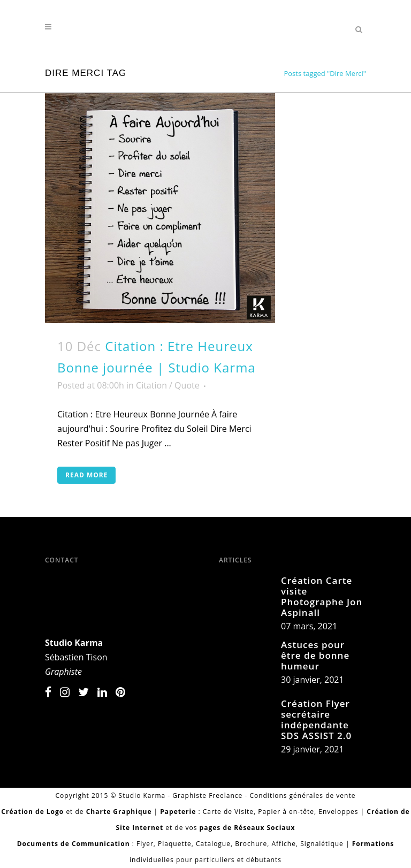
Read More (86, 475)
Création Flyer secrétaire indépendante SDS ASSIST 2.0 (316, 719)
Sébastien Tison (76, 657)
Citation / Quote (168, 385)
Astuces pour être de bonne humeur (315, 655)
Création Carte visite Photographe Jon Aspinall (322, 596)
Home (267, 73)
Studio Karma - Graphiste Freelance (181, 795)
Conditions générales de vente (302, 795)
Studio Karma (74, 643)
